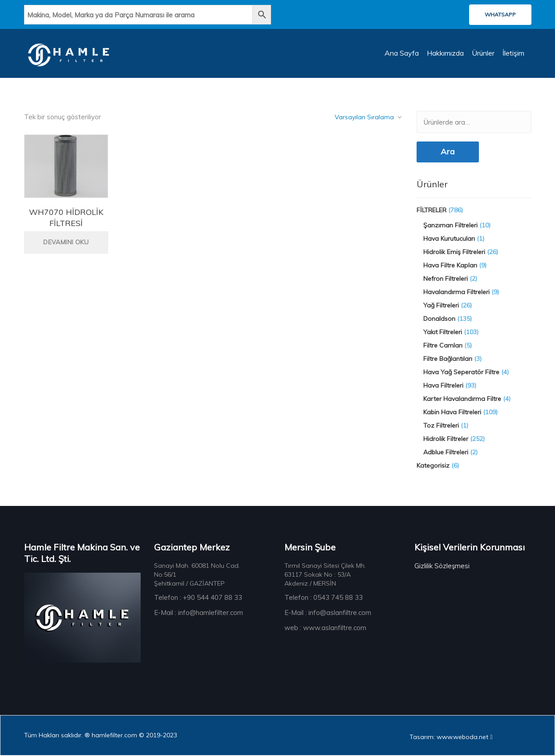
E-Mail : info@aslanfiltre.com (328, 613)
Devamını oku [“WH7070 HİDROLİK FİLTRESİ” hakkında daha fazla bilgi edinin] (66, 243)
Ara (448, 152)
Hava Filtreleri (443, 386)
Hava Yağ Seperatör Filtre (461, 372)
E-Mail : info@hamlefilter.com (199, 613)
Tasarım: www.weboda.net (451, 737)
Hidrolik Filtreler (446, 439)
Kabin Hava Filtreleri (452, 412)
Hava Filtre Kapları (450, 266)
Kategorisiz (433, 466)
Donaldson (439, 319)
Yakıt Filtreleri (443, 332)
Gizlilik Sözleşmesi (442, 566)
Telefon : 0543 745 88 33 (324, 598)
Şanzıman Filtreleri (450, 226)
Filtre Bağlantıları (448, 359)
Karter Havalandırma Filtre (462, 399)
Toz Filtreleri (441, 426)
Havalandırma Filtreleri (456, 292)
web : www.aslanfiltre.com (325, 628)
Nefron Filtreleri (446, 279)
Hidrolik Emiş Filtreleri (454, 252)
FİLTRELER (431, 210)
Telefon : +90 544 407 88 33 (198, 598)
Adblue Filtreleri (446, 453)
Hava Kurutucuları (449, 239)
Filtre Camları (443, 346)
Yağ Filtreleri (441, 306)
